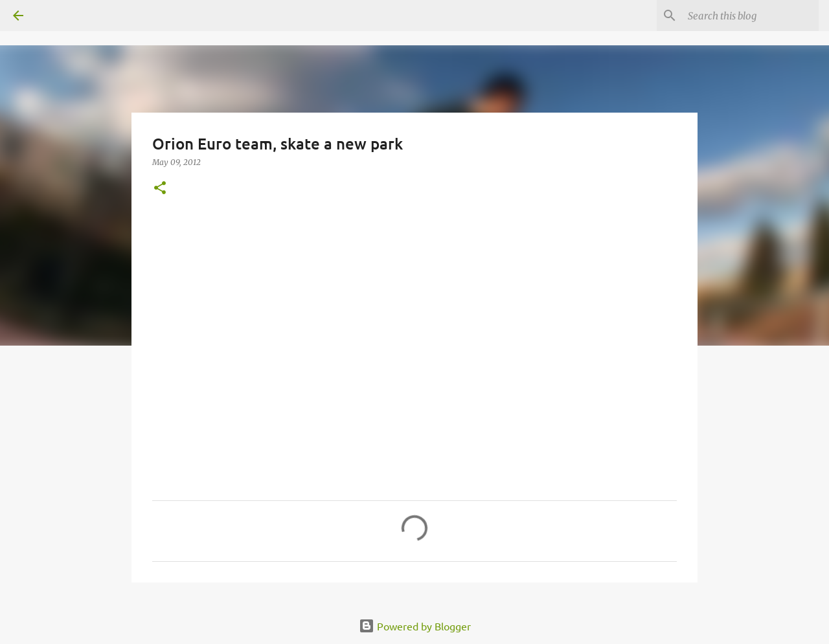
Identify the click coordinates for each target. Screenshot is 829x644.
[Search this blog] (751, 16)
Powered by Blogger (415, 626)
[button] (160, 189)
